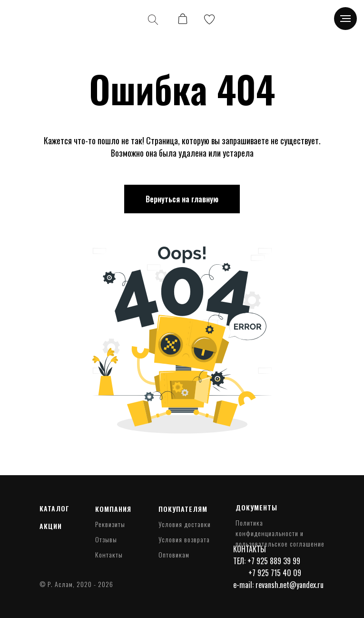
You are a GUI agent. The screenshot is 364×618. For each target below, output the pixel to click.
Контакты (109, 554)
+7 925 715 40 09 (275, 573)
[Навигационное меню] (345, 19)
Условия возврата (184, 539)
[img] (34, 19)
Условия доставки (185, 524)
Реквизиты (110, 524)
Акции (51, 526)
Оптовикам (174, 554)
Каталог (54, 508)
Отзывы (106, 539)
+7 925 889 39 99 (274, 561)
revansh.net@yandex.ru (290, 585)
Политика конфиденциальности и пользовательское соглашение (280, 533)
